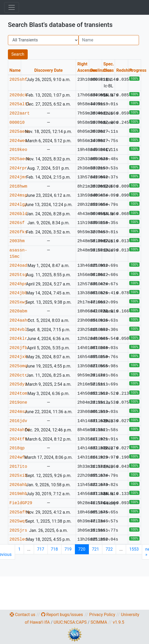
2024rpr (18, 168)
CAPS (81, 622)
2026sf (17, 223)
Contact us (23, 615)
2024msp (18, 195)
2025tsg (18, 275)
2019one (18, 403)
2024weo (18, 141)
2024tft (18, 439)
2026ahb (18, 485)
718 (54, 549)
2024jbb (18, 293)
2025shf (18, 80)
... (29, 549)
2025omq (18, 366)
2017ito (18, 467)
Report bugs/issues (62, 615)
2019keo (18, 150)
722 (109, 549)
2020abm (18, 311)
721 (96, 549)
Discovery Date (49, 70)
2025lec (18, 540)
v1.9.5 (119, 622)
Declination (101, 70)
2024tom (18, 394)
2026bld (18, 214)
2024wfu (18, 457)
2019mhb (18, 494)
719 (68, 549)
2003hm (17, 241)
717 (41, 549)
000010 (17, 123)
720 (82, 549)
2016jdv (18, 421)
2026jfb (18, 348)
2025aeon (20, 132)
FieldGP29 (21, 503)
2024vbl (18, 330)
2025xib (18, 476)
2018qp (17, 448)
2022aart (20, 113)
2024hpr (18, 284)
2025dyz (18, 384)
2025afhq (20, 512)
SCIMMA (99, 622)
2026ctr (18, 375)
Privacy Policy (102, 615)
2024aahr (20, 321)
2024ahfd (20, 430)
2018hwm (18, 187)
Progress (138, 70)
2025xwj (18, 302)
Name (15, 70)
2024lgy (18, 205)
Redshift (124, 70)
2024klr (18, 339)
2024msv (18, 412)
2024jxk (18, 357)
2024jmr (18, 177)
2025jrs (18, 531)
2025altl (20, 104)
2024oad (18, 266)
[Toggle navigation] (12, 7)
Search (18, 54)
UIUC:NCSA (64, 622)
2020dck (18, 95)
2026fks (18, 232)
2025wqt (18, 521)
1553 (134, 549)
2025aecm (20, 159)
